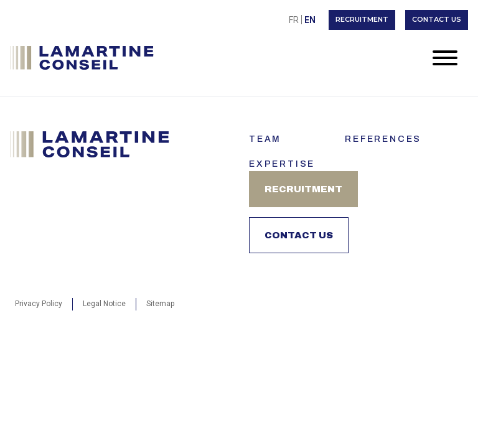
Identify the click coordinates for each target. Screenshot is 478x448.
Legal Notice (104, 304)
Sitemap (160, 304)
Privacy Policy (39, 304)
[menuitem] (294, 20)
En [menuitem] (310, 20)
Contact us (437, 19)
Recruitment (362, 19)
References (383, 139)
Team (265, 139)
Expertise (282, 164)
